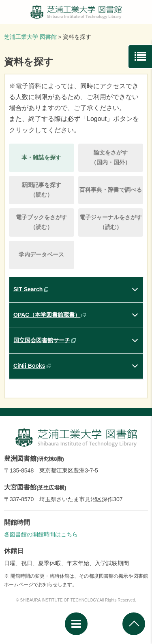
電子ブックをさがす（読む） (41, 222)
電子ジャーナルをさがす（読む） (111, 222)
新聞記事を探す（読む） (41, 190)
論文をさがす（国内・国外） (111, 157)
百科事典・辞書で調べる (111, 190)
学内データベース (41, 254)
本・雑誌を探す (41, 157)
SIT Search (28, 289)
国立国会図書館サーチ (42, 340)
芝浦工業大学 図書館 (30, 37)
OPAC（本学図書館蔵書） (47, 315)
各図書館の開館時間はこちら (41, 534)
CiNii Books (29, 366)
